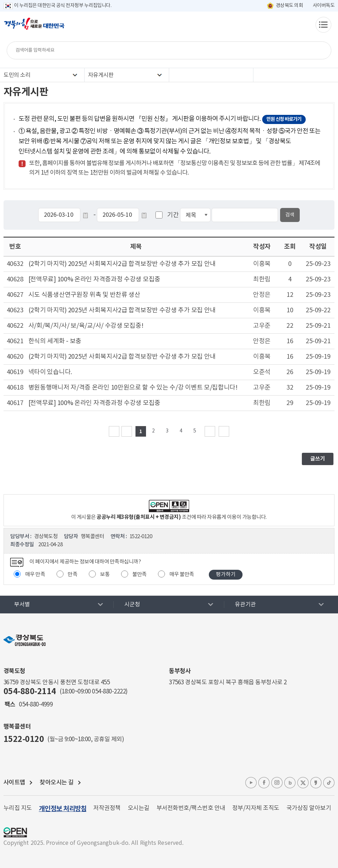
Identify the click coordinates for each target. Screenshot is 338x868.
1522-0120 (24, 739)
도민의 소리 (17, 75)
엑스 (303, 783)
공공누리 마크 (15, 832)
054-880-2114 (30, 692)
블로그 (290, 783)
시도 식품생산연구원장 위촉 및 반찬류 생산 (84, 295)
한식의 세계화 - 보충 (55, 341)
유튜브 (251, 783)
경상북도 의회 (290, 6)
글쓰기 (318, 459)
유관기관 (245, 605)
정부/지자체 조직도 (256, 808)
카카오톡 (316, 783)
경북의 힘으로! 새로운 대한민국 (34, 27)
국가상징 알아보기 (309, 808)
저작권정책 (107, 808)
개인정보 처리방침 (63, 809)
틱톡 (329, 783)
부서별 (22, 605)
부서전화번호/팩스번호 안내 (191, 808)
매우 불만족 (182, 575)
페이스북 (264, 783)
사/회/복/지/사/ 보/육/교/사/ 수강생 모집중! (86, 326)
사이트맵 (14, 783)
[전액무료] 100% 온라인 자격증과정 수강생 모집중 (94, 279)
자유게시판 (101, 75)
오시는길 (139, 808)
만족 (72, 575)
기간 (173, 215)
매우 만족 (35, 575)
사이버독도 (324, 6)
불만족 (140, 575)
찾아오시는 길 (57, 783)
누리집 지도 (18, 808)
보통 (105, 575)
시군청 (132, 605)
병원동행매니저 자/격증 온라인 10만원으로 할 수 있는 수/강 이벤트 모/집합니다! (133, 388)
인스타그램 (277, 783)
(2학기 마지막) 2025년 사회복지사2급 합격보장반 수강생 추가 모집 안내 (122, 264)
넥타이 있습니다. (50, 372)
